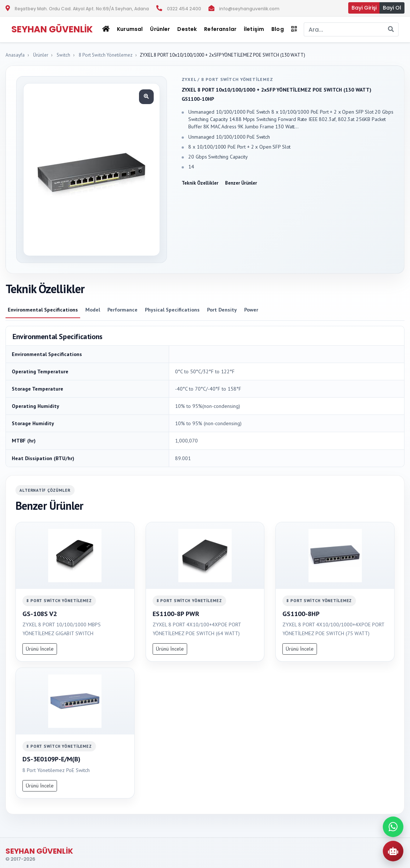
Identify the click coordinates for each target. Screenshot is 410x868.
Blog (278, 29)
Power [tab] (251, 310)
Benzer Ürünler (241, 183)
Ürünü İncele (40, 649)
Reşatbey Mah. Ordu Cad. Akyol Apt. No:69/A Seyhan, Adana (82, 9)
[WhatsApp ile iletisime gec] (393, 827)
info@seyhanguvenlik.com (249, 9)
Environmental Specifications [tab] (43, 310)
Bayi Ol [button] (392, 8)
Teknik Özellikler (200, 183)
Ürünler (41, 55)
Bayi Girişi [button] (364, 8)
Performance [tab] (122, 310)
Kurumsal (130, 29)
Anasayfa (15, 55)
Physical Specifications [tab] (172, 310)
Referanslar (220, 29)
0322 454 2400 (184, 9)
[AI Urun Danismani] (393, 851)
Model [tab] (93, 310)
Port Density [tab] (222, 310)
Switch (63, 55)
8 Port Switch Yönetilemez (106, 55)
